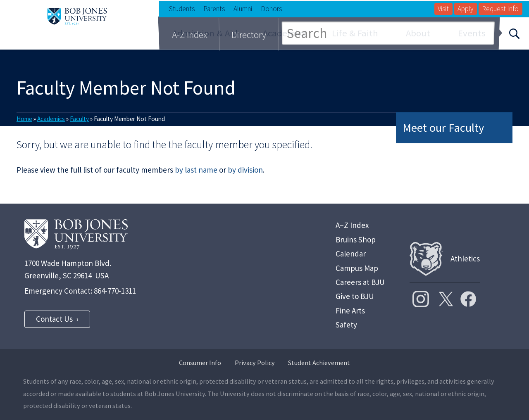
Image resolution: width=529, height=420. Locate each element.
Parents (214, 9)
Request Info (500, 9)
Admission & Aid (205, 33)
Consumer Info (200, 363)
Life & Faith (355, 33)
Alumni (243, 9)
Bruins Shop (356, 240)
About (418, 33)
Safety (346, 325)
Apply (465, 9)
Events (472, 33)
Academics (285, 33)
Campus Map (357, 268)
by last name (196, 170)
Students (182, 9)
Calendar (351, 254)
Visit (443, 9)
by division (245, 170)
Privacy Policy (255, 363)
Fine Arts (350, 311)
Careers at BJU (360, 282)
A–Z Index (352, 225)
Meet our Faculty (443, 128)
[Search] (514, 33)
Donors (271, 9)
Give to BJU (355, 296)
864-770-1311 (115, 291)
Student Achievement (319, 363)
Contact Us (54, 319)
